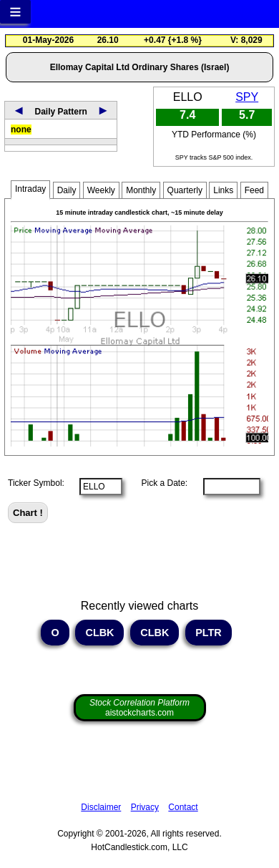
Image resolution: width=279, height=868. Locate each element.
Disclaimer (101, 807)
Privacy (145, 807)
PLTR (209, 633)
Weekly (101, 190)
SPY (247, 97)
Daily (67, 190)
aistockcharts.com (139, 708)
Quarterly (185, 190)
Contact (183, 807)
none (21, 130)
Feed (254, 190)
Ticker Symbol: (36, 483)
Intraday (30, 189)
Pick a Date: (160, 483)
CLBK (99, 633)
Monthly (141, 190)
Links (223, 190)
